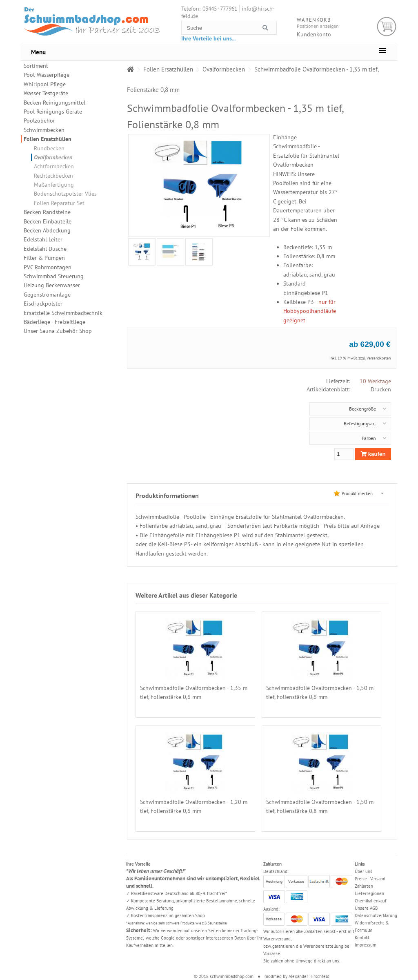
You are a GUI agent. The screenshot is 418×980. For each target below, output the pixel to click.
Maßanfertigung (54, 185)
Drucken (381, 389)
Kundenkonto (314, 34)
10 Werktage (375, 381)
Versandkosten (379, 358)
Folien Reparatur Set (59, 203)
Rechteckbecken (53, 176)
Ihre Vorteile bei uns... (208, 38)
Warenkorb (387, 27)
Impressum (366, 945)
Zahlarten (364, 886)
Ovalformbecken (53, 157)
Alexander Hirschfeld (309, 976)
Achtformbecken (54, 166)
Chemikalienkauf (371, 901)
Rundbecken (49, 148)
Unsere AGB (366, 908)
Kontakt (362, 938)
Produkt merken (357, 493)
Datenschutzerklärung (376, 915)
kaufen (373, 454)
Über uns (364, 871)
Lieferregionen (369, 893)
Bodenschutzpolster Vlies (65, 194)
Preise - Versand (370, 879)
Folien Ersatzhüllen (48, 139)
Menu (38, 52)
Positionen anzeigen (318, 26)
